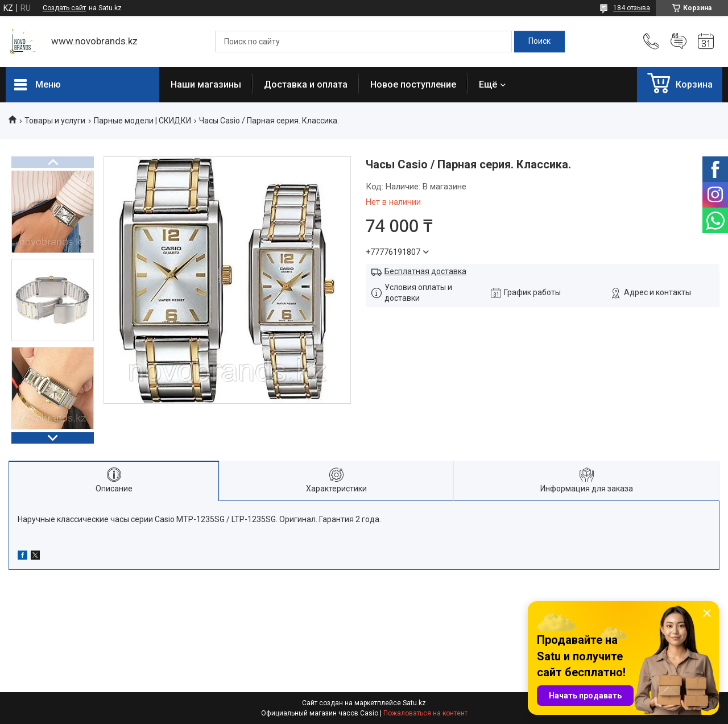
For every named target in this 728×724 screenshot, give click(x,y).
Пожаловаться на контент (425, 713)
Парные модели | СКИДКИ (142, 121)
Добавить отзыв (679, 42)
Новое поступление (413, 84)
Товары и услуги (55, 121)
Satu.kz (414, 703)
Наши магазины (206, 84)
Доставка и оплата (306, 84)
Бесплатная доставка (425, 271)
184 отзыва (632, 8)
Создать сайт (64, 8)
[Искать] (539, 42)
